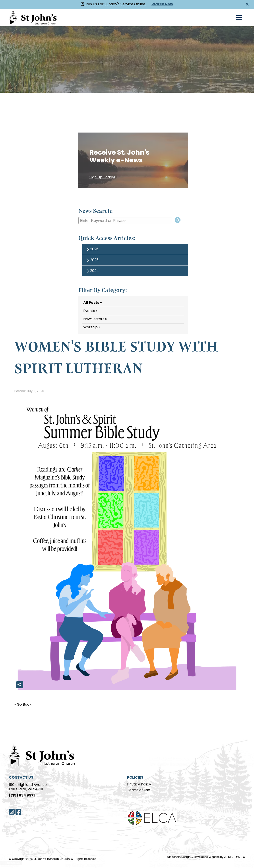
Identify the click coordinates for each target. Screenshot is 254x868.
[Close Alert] (247, 4)
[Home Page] (42, 756)
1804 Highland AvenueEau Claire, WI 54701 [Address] (28, 787)
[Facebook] (18, 812)
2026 (92, 249)
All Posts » (93, 303)
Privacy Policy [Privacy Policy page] (139, 785)
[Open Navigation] (239, 18)
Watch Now (162, 4)
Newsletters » (95, 319)
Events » (90, 311)
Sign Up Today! (102, 177)
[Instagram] (12, 812)
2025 (92, 260)
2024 (92, 271)
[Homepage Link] (33, 18)
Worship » (92, 327)
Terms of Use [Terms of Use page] (139, 790)
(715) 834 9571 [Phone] (22, 796)
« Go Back (23, 705)
